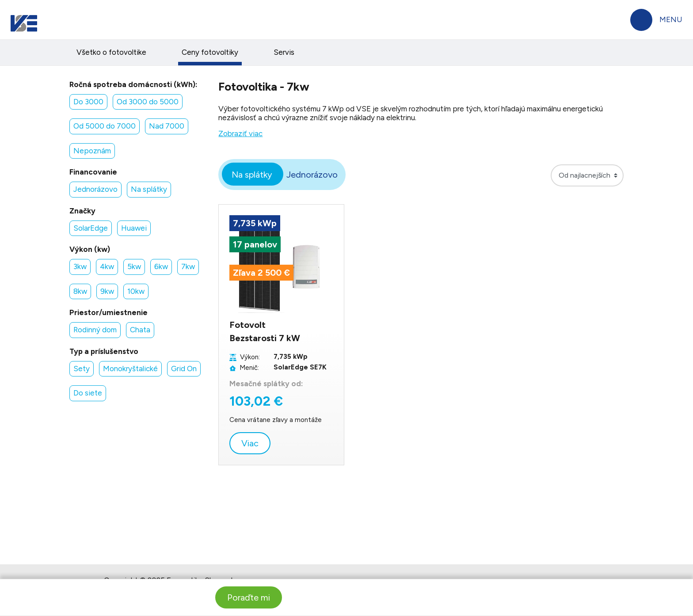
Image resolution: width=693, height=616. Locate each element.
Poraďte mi (249, 597)
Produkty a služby (278, 55)
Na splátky (252, 206)
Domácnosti (120, 19)
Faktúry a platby (69, 55)
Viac (250, 475)
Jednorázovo (312, 206)
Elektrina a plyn (172, 55)
